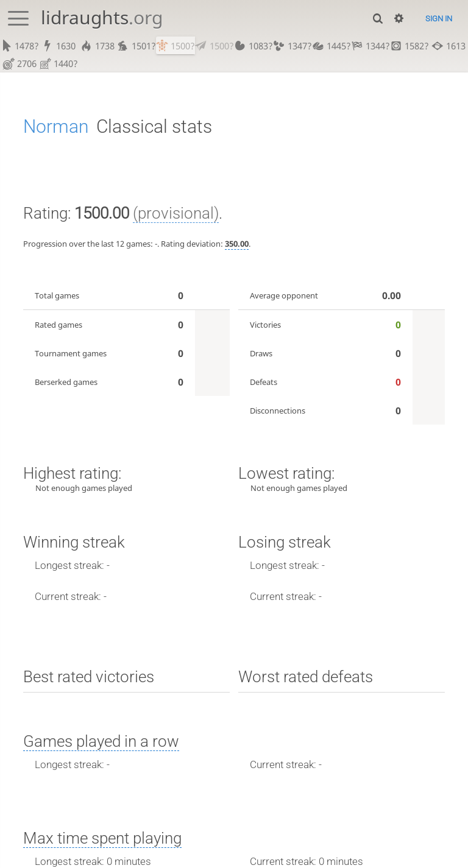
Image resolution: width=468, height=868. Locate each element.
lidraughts (102, 17)
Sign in (439, 19)
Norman (56, 127)
